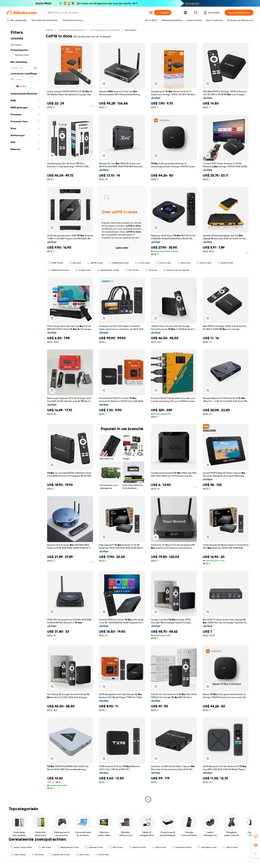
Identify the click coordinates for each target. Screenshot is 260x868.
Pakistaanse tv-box (58, 270)
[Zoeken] (163, 13)
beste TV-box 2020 (21, 847)
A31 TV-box (132, 270)
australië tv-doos (182, 847)
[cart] (196, 13)
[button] (151, 13)
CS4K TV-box (55, 263)
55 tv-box (38, 855)
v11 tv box (151, 270)
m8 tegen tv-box (207, 847)
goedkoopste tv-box (108, 270)
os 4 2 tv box (163, 263)
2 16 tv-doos (142, 263)
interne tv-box (138, 847)
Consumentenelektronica (71, 30)
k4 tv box (75, 263)
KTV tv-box (102, 855)
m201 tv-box (204, 263)
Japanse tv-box (94, 847)
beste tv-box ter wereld (176, 270)
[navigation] (25, 415)
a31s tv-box (116, 847)
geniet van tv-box (60, 855)
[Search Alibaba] (97, 13)
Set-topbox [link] (131, 30)
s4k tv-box (184, 263)
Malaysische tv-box (68, 847)
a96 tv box (45, 847)
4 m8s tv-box (83, 270)
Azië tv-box (159, 847)
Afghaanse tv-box (119, 263)
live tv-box (83, 855)
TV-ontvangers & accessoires (105, 30)
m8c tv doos (230, 847)
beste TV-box (225, 263)
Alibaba (49, 30)
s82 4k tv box (95, 263)
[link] (256, 837)
